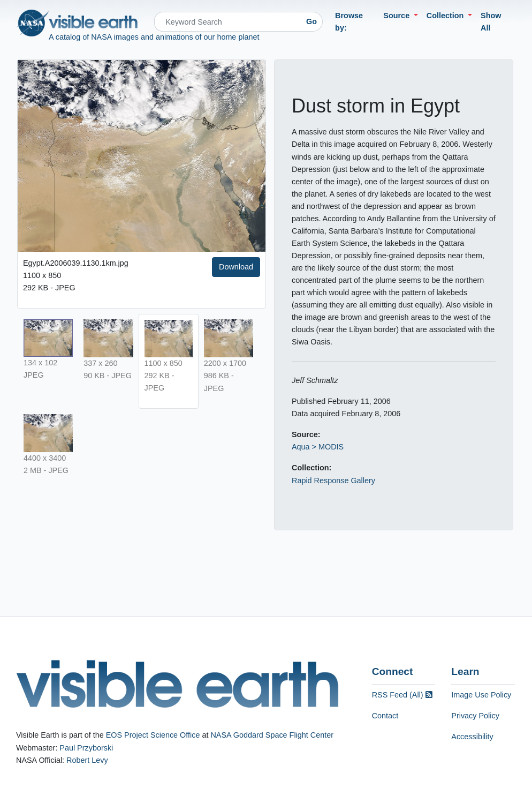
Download (236, 267)
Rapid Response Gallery (333, 481)
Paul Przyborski (86, 748)
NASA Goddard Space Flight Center (272, 735)
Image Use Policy (481, 695)
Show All (491, 22)
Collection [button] (446, 16)
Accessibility (472, 737)
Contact (385, 716)
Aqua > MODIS (318, 447)
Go (311, 21)
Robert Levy (87, 760)
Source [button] (397, 16)
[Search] (227, 22)
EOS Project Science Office (153, 735)
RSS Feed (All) (402, 695)
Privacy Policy (475, 716)
